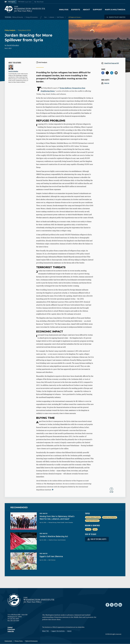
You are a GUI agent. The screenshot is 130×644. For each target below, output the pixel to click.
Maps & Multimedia (115, 10)
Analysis (64, 10)
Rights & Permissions (31, 641)
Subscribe (11, 631)
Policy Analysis (10, 30)
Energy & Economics (32, 17)
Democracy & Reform (110, 517)
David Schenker (13, 45)
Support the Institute (58, 631)
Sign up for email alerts (97, 539)
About (86, 10)
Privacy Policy (19, 641)
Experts (76, 10)
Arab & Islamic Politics (93, 517)
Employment (9, 641)
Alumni (69, 631)
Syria (95, 529)
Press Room (11, 629)
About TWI (46, 631)
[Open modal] (116, 17)
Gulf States (61, 17)
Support (98, 10)
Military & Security (18, 17)
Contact (10, 627)
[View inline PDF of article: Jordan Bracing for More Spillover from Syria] (111, 63)
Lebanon (52, 17)
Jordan (88, 529)
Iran (46, 17)
